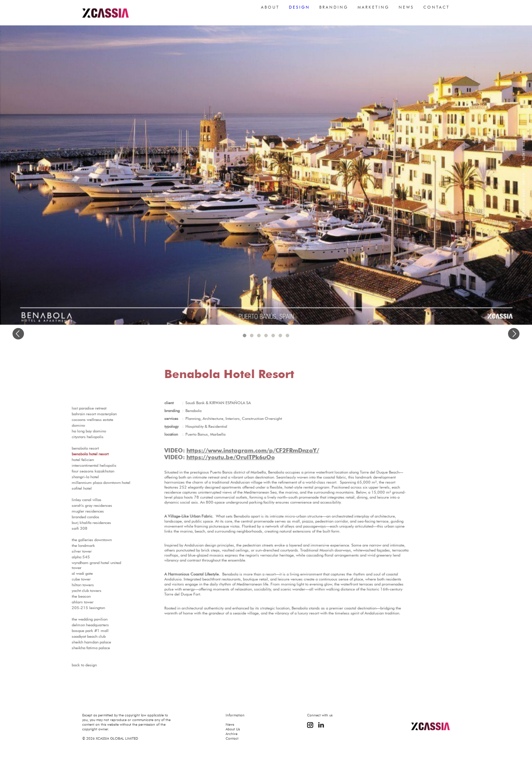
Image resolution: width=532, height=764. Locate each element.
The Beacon (68, 596)
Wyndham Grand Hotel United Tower (84, 565)
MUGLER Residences (75, 511)
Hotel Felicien (70, 460)
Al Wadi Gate (70, 573)
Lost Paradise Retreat (76, 408)
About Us (233, 729)
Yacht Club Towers (74, 591)
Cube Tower (68, 579)
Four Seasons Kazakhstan (80, 471)
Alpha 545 (68, 557)
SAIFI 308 (67, 528)
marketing (373, 11)
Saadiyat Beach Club (76, 636)
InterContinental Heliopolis (81, 465)
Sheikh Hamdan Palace (79, 642)
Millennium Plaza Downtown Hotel (88, 483)
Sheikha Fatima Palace (78, 648)
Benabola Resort (73, 448)
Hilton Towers (70, 585)
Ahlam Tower (70, 602)
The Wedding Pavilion (77, 619)
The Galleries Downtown (79, 540)
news (406, 11)
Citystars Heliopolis (75, 437)
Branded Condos (73, 517)
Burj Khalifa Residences (79, 523)
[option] (266, 175)
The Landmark (71, 545)
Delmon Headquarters (78, 625)
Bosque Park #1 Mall (77, 631)
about (270, 11)
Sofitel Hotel (69, 488)
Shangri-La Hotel (73, 477)
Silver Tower (69, 551)
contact (437, 11)
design (299, 11)
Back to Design (72, 665)
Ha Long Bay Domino (76, 431)
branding (334, 11)
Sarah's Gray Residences (79, 505)
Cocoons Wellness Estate (80, 420)
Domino (66, 425)
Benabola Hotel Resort (77, 454)
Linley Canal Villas (74, 500)
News (230, 724)
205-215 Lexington (76, 608)
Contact (232, 738)
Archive (231, 734)
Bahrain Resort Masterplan (82, 414)
